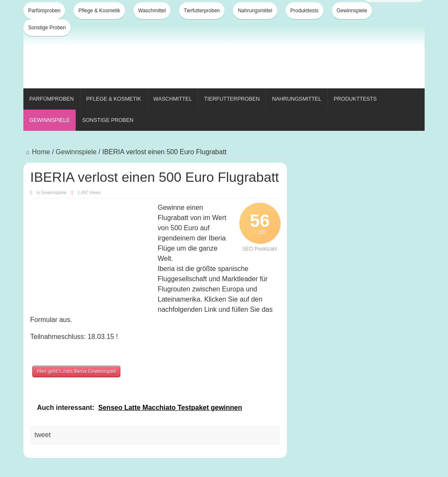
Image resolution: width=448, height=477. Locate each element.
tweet (43, 435)
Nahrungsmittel (255, 11)
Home (37, 152)
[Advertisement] (270, 59)
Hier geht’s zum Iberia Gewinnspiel (76, 371)
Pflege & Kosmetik (99, 11)
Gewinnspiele (352, 11)
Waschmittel (152, 11)
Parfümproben (44, 11)
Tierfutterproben (202, 11)
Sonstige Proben (47, 28)
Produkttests (305, 11)
